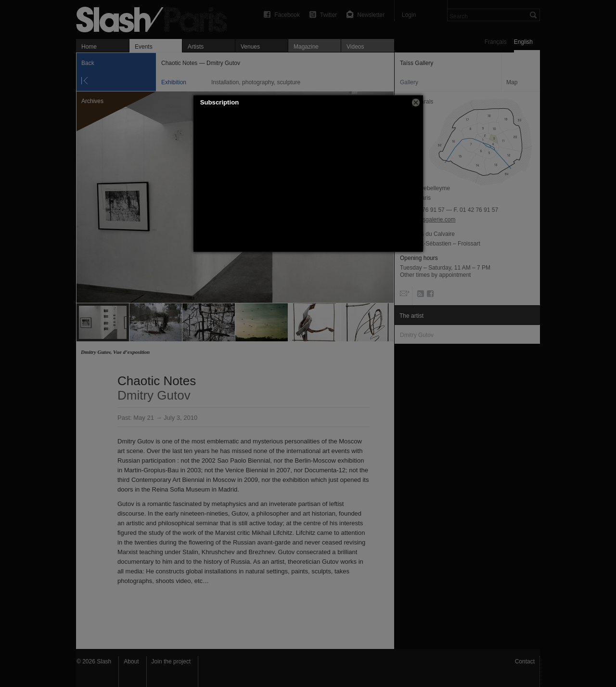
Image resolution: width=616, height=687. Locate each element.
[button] (416, 103)
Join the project (171, 661)
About (131, 661)
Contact (525, 661)
